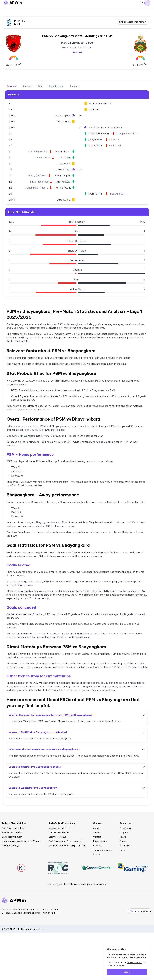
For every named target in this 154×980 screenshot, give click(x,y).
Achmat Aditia (63, 188)
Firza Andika (115, 127)
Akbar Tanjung (63, 176)
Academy (124, 846)
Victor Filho (64, 121)
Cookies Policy (134, 962)
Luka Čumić (64, 158)
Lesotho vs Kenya (11, 846)
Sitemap (97, 854)
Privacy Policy (100, 841)
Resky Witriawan (38, 176)
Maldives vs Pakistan (12, 832)
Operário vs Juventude (13, 828)
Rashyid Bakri (63, 182)
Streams (124, 841)
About (96, 828)
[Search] (142, 3)
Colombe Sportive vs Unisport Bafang (67, 846)
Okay (127, 972)
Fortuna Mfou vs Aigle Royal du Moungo (22, 841)
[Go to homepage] (13, 3)
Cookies (97, 846)
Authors (97, 832)
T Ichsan (94, 109)
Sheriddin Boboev (38, 152)
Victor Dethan (63, 152)
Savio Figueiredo (39, 182)
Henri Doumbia (98, 127)
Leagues (124, 832)
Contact (97, 837)
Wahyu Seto (95, 140)
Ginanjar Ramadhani (100, 103)
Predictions (125, 828)
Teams (123, 837)
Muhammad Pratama (36, 188)
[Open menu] (147, 3)
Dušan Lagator (62, 115)
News (122, 850)
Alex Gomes (44, 158)
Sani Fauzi (115, 146)
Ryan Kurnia (95, 194)
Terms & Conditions (103, 850)
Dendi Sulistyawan (98, 133)
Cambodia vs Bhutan (12, 837)
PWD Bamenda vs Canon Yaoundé (66, 841)
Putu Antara (95, 146)
